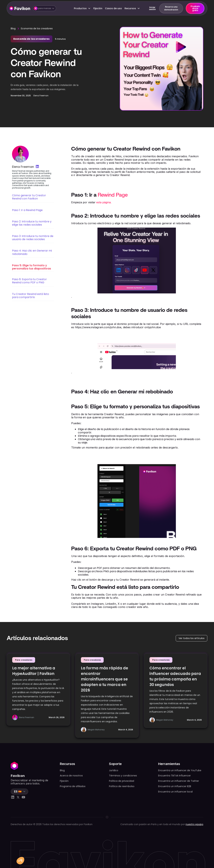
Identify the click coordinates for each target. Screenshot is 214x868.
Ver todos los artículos (192, 638)
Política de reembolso (122, 786)
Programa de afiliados (73, 786)
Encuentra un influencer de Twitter (179, 781)
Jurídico (114, 770)
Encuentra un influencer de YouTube (180, 770)
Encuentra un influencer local (175, 792)
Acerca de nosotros (71, 776)
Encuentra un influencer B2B (175, 786)
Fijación (98, 8)
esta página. (104, 202)
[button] (44, 8)
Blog (13, 28)
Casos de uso (113, 8)
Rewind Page (113, 195)
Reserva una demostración (171, 8)
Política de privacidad (122, 781)
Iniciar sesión (152, 8)
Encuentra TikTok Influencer (174, 776)
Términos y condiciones (123, 776)
